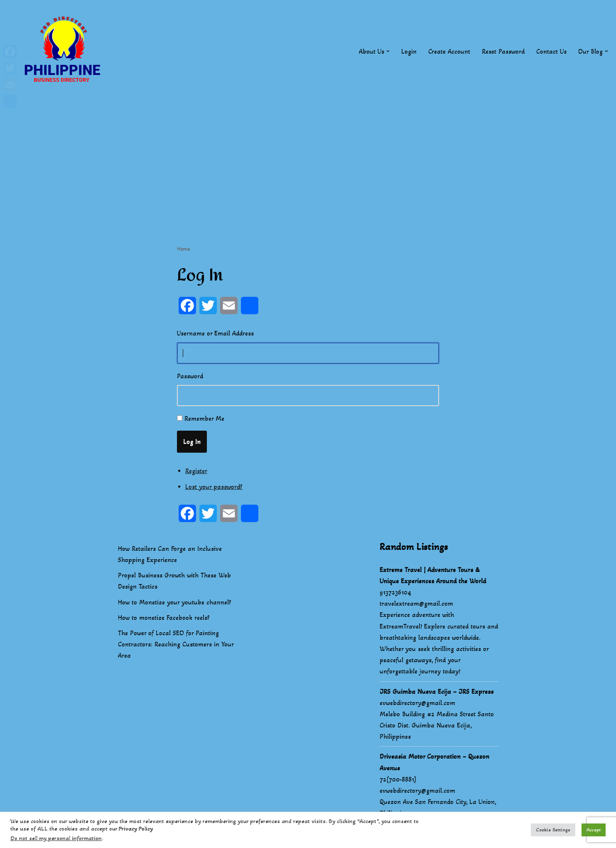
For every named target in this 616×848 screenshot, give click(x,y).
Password (190, 376)
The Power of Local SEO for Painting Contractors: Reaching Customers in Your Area (176, 644)
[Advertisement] (308, 161)
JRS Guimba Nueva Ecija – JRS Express (437, 691)
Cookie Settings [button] (553, 830)
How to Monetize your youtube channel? (175, 602)
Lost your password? (214, 487)
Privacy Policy (136, 829)
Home (183, 249)
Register (196, 471)
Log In (192, 442)
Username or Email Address (215, 333)
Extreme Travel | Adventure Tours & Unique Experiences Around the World (433, 575)
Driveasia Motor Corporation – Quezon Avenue (434, 762)
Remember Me (204, 418)
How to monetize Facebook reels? (164, 618)
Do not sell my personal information (56, 838)
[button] (388, 51)
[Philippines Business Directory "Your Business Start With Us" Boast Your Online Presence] (64, 51)
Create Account (449, 51)
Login (409, 51)
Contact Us (551, 51)
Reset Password (503, 51)
